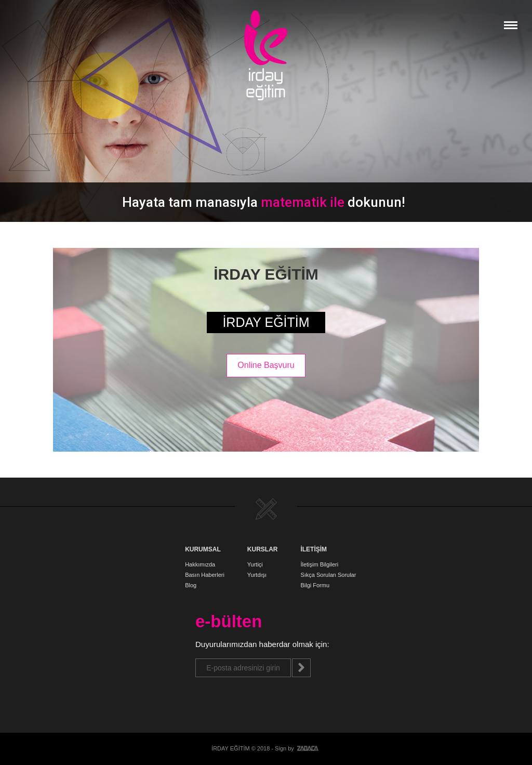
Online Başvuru (266, 365)
